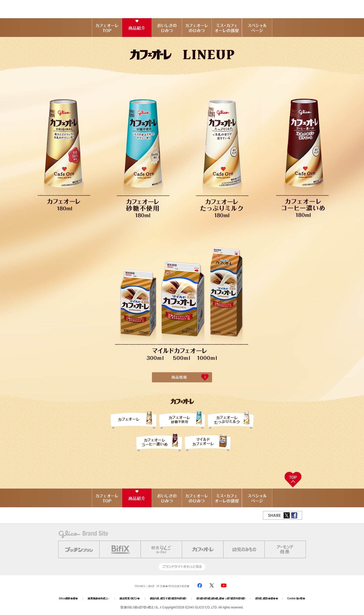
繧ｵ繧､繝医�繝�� (267, 598)
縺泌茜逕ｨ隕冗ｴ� (130, 598)
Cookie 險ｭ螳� (296, 598)
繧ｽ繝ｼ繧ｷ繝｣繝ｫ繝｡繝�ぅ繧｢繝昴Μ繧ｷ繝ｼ (221, 598)
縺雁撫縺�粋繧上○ (99, 598)
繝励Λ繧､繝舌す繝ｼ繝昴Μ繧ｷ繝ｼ (168, 598)
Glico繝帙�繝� (68, 598)
